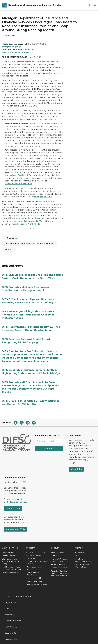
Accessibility (10, 615)
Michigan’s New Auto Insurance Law (60, 560)
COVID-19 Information (36, 552)
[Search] (90, 5)
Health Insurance (58, 565)
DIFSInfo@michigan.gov (15, 502)
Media (78, 556)
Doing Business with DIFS (35, 568)
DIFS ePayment (9, 552)
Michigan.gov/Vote (16, 529)
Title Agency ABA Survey (37, 585)
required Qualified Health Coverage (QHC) (24, 175)
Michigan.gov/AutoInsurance (18, 184)
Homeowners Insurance (61, 568)
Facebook (22, 224)
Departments (10, 633)
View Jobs (76, 469)
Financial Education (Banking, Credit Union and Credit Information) (60, 573)
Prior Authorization (34, 581)
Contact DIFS (13, 509)
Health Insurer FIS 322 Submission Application (11, 568)
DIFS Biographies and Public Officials (84, 566)
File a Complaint (57, 552)
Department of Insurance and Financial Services (29, 244)
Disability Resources (13, 621)
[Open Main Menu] (95, 5)
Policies (8, 609)
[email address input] (49, 441)
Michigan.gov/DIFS (43, 197)
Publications (56, 556)
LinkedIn (36, 224)
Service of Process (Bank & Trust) (37, 562)
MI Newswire (11, 238)
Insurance (9, 249)
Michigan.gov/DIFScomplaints (16, 52)
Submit (49, 449)
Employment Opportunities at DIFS (84, 560)
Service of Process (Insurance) (34, 557)
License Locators (9, 556)
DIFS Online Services (10, 573)
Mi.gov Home (10, 603)
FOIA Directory (11, 627)
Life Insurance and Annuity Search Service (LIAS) (11, 561)
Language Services (12, 639)
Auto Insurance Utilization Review (34, 574)
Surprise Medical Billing (36, 578)
